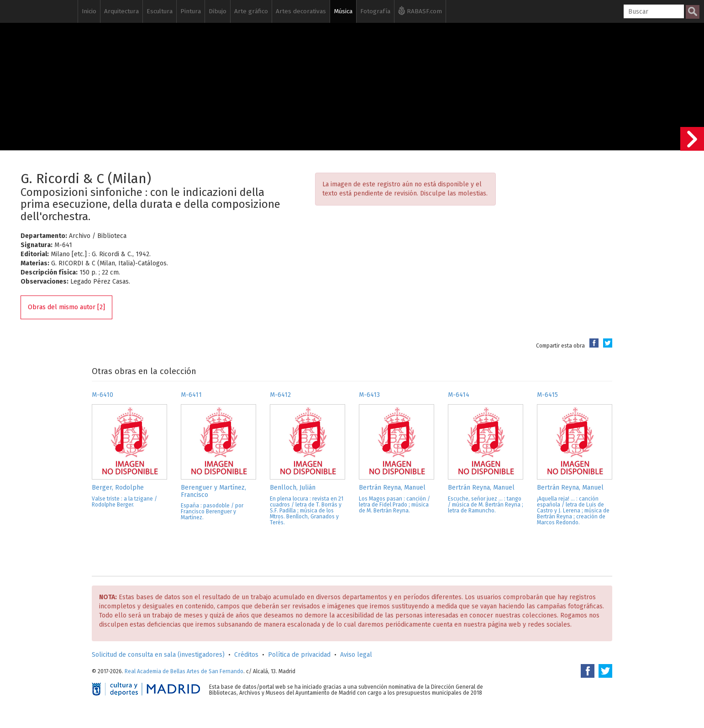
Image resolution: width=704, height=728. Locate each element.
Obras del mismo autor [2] (66, 307)
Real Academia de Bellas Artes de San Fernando (184, 671)
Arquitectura (121, 11)
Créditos (246, 655)
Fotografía (375, 11)
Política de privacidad (299, 655)
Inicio (89, 11)
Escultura (160, 11)
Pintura (191, 11)
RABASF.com (420, 11)
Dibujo (218, 11)
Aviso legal (356, 655)
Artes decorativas (301, 11)
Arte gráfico (251, 11)
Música (343, 11)
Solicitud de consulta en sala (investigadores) (158, 655)
